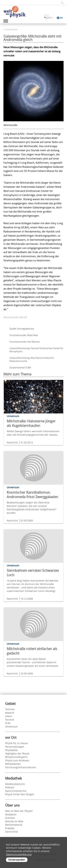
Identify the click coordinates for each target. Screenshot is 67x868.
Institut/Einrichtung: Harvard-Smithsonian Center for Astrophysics (36, 350)
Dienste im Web (14, 821)
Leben (9, 716)
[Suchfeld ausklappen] (61, 2)
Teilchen (10, 709)
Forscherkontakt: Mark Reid (24, 335)
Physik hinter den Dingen (20, 794)
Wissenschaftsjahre (16, 757)
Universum (11, 29)
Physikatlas (11, 750)
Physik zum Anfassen (17, 760)
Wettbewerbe (13, 764)
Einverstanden (17, 860)
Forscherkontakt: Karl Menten (25, 342)
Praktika (10, 828)
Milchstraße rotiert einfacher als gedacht (32, 651)
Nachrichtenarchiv (16, 791)
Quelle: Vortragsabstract (22, 329)
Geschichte (11, 832)
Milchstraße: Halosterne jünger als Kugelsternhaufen (31, 423)
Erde (8, 723)
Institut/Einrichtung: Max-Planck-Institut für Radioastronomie (32, 359)
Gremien (10, 818)
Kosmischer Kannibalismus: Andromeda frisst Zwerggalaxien (32, 495)
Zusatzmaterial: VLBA (20, 368)
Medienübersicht (15, 784)
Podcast (10, 787)
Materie (10, 713)
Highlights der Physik (17, 753)
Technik (10, 720)
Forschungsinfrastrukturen (21, 767)
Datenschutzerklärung (19, 854)
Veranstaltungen (15, 747)
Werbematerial (14, 825)
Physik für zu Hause (16, 743)
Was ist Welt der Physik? (19, 811)
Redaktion (11, 814)
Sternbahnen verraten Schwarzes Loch (33, 573)
